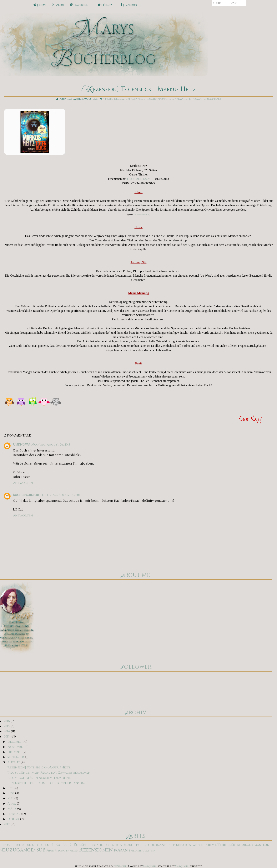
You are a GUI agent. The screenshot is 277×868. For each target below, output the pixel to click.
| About (58, 5)
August (14, 762)
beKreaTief (120, 866)
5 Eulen (78, 845)
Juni (11, 793)
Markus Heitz (166, 99)
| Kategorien (81, 5)
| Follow (106, 5)
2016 (7, 721)
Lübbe (268, 845)
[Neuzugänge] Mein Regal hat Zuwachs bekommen (49, 773)
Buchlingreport (27, 495)
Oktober (15, 752)
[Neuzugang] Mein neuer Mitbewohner (40, 778)
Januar (14, 819)
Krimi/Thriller (147, 99)
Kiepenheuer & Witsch (186, 845)
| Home (40, 5)
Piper (50, 851)
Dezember (16, 742)
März (12, 809)
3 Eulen (43, 845)
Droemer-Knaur (140, 179)
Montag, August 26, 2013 (51, 445)
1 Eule (16, 845)
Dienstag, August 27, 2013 (62, 495)
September (16, 757)
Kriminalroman (249, 845)
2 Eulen (28, 845)
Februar (14, 814)
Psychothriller (67, 851)
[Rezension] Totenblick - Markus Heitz (39, 767)
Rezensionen (184, 99)
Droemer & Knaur (125, 99)
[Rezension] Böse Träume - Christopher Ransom (46, 783)
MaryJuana (150, 866)
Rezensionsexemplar (207, 99)
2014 (7, 731)
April (12, 804)
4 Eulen (108, 99)
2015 (7, 726)
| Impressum (129, 5)
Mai (11, 798)
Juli (11, 788)
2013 (7, 737)
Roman (121, 850)
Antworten (23, 483)
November (16, 747)
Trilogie (135, 851)
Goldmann (157, 845)
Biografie (95, 845)
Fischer (141, 845)
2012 (7, 824)
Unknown (22, 445)
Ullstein (149, 851)
